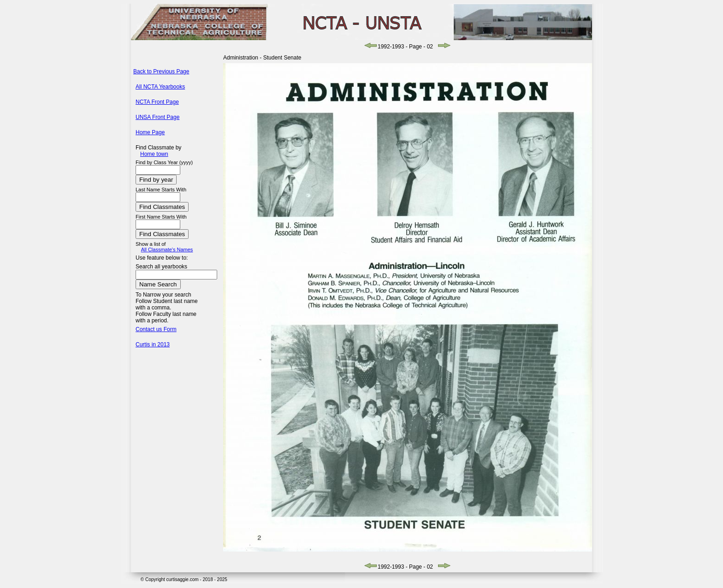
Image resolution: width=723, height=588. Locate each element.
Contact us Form (156, 329)
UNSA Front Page (157, 117)
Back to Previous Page (161, 71)
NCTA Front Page (157, 102)
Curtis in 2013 (153, 344)
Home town (154, 154)
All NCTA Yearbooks (160, 87)
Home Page (150, 132)
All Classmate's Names (167, 249)
